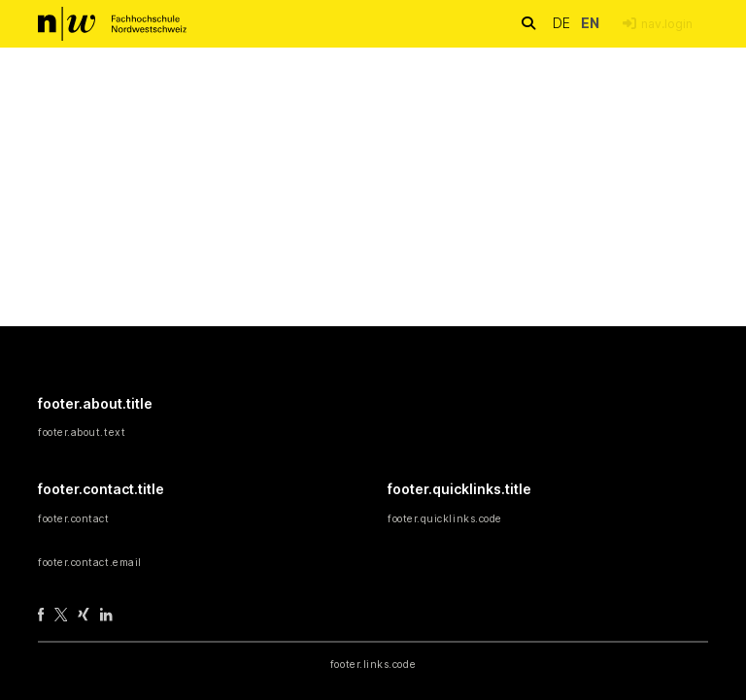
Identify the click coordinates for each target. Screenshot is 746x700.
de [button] (563, 23)
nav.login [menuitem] (667, 24)
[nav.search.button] (528, 24)
